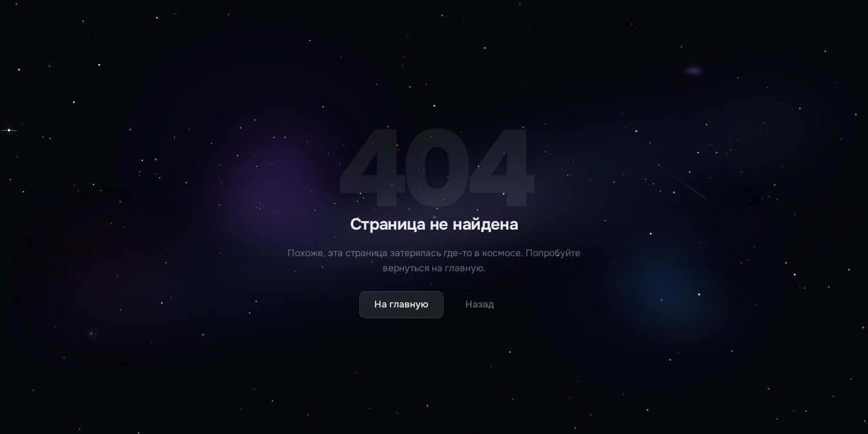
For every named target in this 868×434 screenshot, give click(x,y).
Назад (480, 304)
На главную (401, 304)
